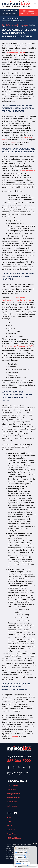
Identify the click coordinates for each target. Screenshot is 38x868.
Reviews (9, 826)
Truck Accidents (12, 806)
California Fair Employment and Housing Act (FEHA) (17, 299)
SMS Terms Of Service (14, 838)
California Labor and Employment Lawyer (17, 25)
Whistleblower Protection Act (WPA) (19, 346)
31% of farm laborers (27, 171)
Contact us (12, 142)
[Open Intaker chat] (17, 867)
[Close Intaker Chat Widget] (36, 844)
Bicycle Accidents (12, 786)
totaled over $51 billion (15, 53)
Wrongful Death (12, 802)
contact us (14, 736)
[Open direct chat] (33, 844)
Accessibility (11, 830)
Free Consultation (10, 11)
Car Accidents (11, 790)
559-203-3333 (29, 11)
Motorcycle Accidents (14, 794)
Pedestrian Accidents (13, 798)
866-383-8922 (19, 761)
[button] (35, 4)
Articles (9, 822)
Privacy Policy (11, 834)
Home (3, 25)
